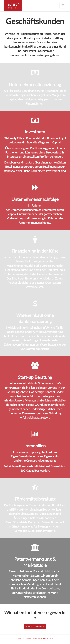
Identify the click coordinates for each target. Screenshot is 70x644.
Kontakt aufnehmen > (35, 626)
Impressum (27, 638)
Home (19, 638)
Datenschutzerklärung (43, 638)
